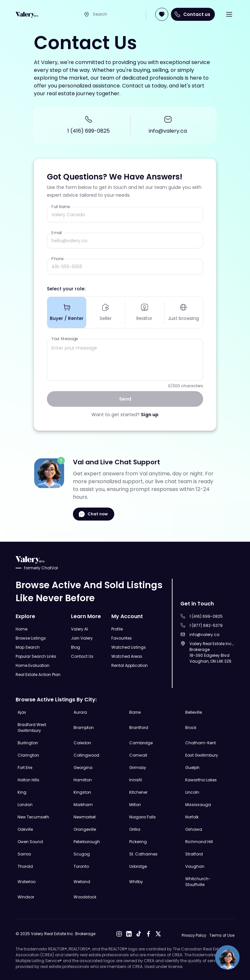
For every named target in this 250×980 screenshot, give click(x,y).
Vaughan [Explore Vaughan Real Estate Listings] (195, 866)
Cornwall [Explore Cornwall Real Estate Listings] (138, 755)
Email (57, 233)
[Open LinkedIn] (128, 934)
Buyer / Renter (67, 313)
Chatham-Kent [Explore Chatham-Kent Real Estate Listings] (201, 742)
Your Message (65, 340)
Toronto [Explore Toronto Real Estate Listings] (81, 866)
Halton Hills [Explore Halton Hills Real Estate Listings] (28, 780)
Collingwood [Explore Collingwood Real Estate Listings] (86, 755)
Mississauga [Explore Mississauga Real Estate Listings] (198, 804)
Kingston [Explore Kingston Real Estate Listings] (82, 792)
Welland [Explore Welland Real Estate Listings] (82, 881)
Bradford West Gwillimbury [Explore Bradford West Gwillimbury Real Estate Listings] (32, 727)
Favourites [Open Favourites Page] (122, 638)
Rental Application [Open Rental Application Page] (130, 665)
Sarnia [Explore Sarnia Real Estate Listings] (24, 854)
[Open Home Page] (27, 14)
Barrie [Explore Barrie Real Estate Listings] (135, 712)
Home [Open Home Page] (21, 629)
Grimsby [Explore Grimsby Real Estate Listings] (138, 767)
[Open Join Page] (162, 14)
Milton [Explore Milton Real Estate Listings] (135, 804)
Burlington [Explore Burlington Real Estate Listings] (28, 742)
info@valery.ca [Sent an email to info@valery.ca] (168, 131)
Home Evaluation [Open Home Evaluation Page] (33, 665)
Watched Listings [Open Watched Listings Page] (129, 647)
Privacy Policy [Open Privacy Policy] (192, 935)
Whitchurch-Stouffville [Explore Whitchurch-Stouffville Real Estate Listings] (198, 881)
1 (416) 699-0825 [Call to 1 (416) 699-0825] (89, 131)
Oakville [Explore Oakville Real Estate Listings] (25, 829)
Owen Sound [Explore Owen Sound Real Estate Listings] (30, 841)
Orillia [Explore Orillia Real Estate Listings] (135, 829)
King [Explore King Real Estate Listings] (22, 792)
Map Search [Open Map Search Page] (28, 647)
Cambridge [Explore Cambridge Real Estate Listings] (141, 742)
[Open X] (157, 934)
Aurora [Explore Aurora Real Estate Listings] (80, 712)
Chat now (94, 515)
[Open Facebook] (147, 934)
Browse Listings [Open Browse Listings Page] (31, 638)
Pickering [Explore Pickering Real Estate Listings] (138, 841)
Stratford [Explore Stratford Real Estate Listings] (194, 854)
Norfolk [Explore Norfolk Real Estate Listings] (192, 817)
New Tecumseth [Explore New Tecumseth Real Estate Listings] (33, 817)
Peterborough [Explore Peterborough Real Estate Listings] (87, 841)
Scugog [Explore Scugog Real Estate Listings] (82, 854)
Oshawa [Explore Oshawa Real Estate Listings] (194, 829)
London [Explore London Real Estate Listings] (25, 804)
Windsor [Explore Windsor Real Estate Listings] (26, 897)
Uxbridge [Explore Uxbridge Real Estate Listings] (138, 866)
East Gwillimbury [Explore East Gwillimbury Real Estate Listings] (202, 755)
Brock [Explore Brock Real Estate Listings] (191, 727)
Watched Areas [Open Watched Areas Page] (127, 656)
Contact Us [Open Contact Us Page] (82, 656)
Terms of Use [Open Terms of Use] (222, 935)
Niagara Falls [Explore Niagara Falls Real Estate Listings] (143, 817)
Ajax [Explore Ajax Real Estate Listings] (22, 712)
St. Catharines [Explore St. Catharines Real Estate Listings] (143, 854)
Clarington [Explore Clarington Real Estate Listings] (28, 755)
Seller (106, 313)
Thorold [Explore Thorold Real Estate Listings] (25, 866)
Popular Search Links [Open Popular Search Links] (36, 656)
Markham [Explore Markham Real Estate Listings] (83, 804)
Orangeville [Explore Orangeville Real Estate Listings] (85, 829)
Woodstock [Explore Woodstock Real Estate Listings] (85, 897)
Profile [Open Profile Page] (117, 629)
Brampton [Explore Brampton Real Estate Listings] (84, 727)
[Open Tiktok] (137, 934)
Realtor (145, 313)
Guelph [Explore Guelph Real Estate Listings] (192, 767)
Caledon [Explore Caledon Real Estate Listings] (82, 742)
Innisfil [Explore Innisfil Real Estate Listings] (136, 780)
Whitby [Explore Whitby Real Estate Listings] (136, 881)
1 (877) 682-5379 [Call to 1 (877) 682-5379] (206, 625)
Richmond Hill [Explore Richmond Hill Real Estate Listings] (199, 841)
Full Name (61, 207)
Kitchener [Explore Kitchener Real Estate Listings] (138, 792)
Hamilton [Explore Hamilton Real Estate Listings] (83, 780)
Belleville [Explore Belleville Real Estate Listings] (194, 712)
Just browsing (184, 313)
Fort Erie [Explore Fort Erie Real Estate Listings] (25, 767)
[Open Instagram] (118, 934)
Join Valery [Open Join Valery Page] (82, 638)
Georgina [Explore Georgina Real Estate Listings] (83, 767)
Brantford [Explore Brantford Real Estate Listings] (139, 727)
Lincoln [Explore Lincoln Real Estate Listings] (192, 792)
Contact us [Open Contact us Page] (193, 14)
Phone (58, 259)
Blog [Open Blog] (76, 647)
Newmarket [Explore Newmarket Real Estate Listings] (85, 817)
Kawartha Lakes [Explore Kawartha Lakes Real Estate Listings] (201, 780)
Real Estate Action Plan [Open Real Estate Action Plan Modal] (38, 674)
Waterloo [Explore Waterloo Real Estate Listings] (27, 881)
